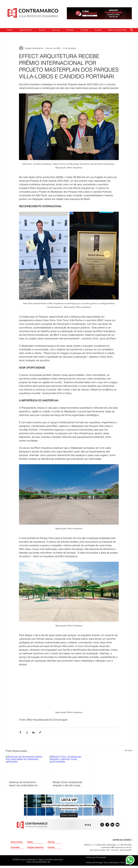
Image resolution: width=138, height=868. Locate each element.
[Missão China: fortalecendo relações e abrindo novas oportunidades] (69, 766)
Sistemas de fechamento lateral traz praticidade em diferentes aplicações (23, 784)
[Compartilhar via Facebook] (20, 732)
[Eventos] (54, 847)
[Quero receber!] (69, 815)
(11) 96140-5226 (124, 845)
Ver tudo (128, 750)
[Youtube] (118, 825)
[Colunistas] (18, 847)
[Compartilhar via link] (40, 732)
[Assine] (34, 842)
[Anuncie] (54, 842)
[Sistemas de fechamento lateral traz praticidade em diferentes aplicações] (25, 766)
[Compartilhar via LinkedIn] (33, 732)
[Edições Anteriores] (36, 847)
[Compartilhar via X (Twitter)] (27, 732)
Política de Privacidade (96, 857)
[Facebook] (107, 825)
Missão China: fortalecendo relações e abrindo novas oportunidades (68, 784)
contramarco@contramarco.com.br (116, 847)
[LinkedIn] (112, 825)
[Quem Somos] (20, 842)
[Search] (132, 30)
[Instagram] (102, 825)
